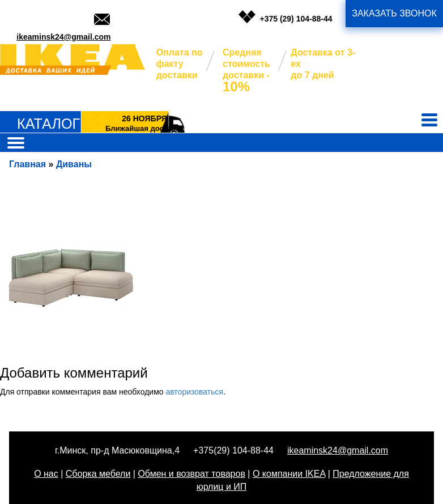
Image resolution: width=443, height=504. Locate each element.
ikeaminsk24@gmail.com (63, 37)
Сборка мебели (98, 474)
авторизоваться (194, 392)
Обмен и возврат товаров (191, 474)
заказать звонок (394, 13)
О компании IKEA (289, 474)
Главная (27, 164)
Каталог (48, 124)
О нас (46, 474)
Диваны (74, 164)
